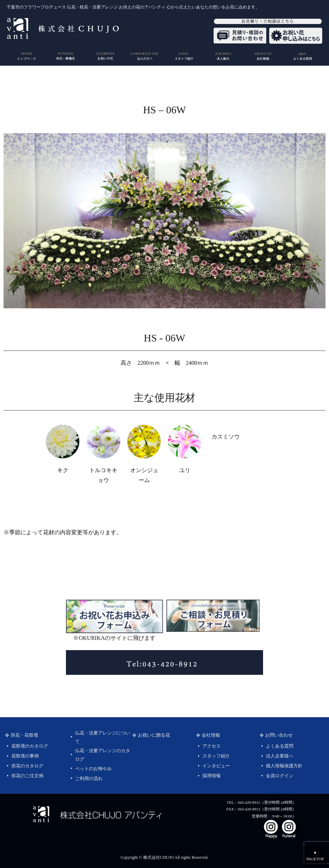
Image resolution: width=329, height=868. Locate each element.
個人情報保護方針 (284, 766)
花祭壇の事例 (25, 756)
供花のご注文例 (27, 776)
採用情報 (212, 776)
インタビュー (216, 766)
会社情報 (211, 735)
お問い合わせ (279, 735)
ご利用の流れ (89, 779)
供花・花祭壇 (24, 735)
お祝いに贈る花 (154, 735)
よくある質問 (280, 746)
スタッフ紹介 (216, 756)
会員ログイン (280, 776)
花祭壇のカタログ (30, 746)
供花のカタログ (27, 766)
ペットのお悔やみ (93, 769)
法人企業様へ (280, 756)
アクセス (212, 746)
